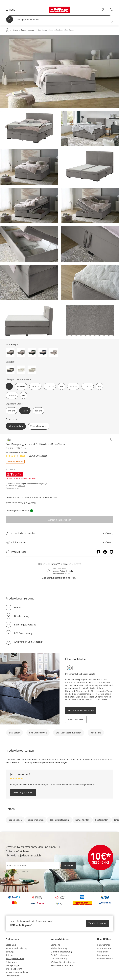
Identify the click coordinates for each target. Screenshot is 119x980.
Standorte (56, 945)
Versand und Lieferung (17, 948)
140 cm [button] (11, 411)
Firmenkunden (13, 976)
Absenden (69, 865)
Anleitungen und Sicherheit (29, 642)
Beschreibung (22, 616)
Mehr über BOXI (76, 719)
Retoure (9, 955)
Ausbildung (103, 952)
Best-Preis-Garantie (60, 955)
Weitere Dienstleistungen (63, 962)
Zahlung (10, 952)
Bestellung (11, 945)
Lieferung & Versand (25, 625)
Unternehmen (104, 945)
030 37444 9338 (59, 569)
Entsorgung (11, 962)
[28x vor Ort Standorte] (103, 10)
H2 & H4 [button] (35, 386)
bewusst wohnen (105, 959)
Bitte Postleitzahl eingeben (21, 503)
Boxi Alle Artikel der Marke (81, 710)
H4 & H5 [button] (12, 395)
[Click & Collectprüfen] (59, 543)
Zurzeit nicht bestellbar (60, 520)
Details (18, 607)
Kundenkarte (103, 955)
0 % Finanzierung (23, 633)
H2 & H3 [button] (21, 386)
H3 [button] (61, 386)
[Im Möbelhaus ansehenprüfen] (59, 533)
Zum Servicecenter (97, 923)
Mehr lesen (101, 700)
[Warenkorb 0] (112, 10)
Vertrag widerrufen (15, 959)
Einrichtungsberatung (61, 952)
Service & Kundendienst (17, 972)
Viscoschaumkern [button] (39, 426)
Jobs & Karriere (104, 948)
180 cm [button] (38, 411)
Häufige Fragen (13, 965)
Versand (21, 486)
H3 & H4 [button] (73, 386)
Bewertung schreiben (23, 792)
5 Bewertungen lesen (37, 456)
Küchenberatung (59, 948)
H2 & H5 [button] (50, 386)
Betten (10, 809)
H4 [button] (99, 386)
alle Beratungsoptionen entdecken (59, 578)
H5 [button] (24, 395)
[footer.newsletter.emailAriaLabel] (33, 865)
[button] (9, 10)
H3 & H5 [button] (88, 386)
